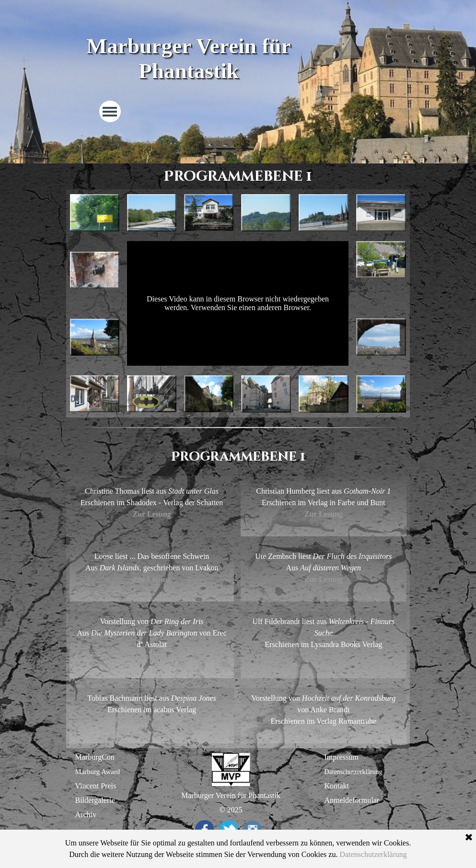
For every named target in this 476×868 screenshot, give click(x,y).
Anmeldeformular (352, 800)
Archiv (86, 815)
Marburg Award (98, 772)
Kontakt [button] (337, 786)
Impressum (342, 757)
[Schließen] (469, 838)
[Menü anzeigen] (110, 111)
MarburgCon (95, 757)
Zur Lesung (324, 514)
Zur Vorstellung (152, 656)
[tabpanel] (238, 457)
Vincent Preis (96, 786)
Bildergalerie (95, 800)
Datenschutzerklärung (354, 772)
